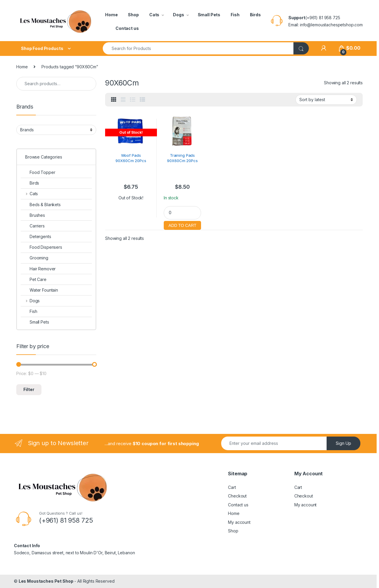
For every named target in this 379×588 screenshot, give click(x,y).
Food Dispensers (41, 247)
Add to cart (182, 225)
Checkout (237, 496)
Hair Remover (38, 269)
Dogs (178, 15)
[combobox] (198, 48)
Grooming (34, 258)
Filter (29, 389)
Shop (133, 15)
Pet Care (34, 279)
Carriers (33, 226)
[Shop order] (326, 100)
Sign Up (343, 443)
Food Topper (38, 172)
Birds (255, 15)
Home (111, 15)
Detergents (36, 236)
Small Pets (209, 15)
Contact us (127, 28)
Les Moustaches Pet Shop (46, 581)
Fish (235, 15)
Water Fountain (39, 290)
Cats (154, 15)
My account (239, 522)
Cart (232, 487)
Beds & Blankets (41, 205)
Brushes (33, 215)
